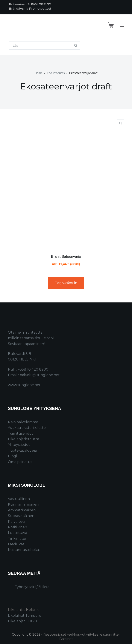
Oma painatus (20, 462)
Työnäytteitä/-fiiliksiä (32, 587)
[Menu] (122, 25)
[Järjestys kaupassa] (120, 123)
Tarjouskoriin (66, 283)
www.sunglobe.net (24, 385)
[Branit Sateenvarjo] (66, 190)
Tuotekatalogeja (22, 450)
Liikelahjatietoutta (24, 439)
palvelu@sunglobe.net (40, 375)
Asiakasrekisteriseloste (27, 428)
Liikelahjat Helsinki (24, 610)
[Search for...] (40, 45)
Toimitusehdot (20, 433)
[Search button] (76, 45)
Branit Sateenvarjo (66, 257)
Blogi (12, 456)
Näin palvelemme (23, 422)
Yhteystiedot (19, 445)
